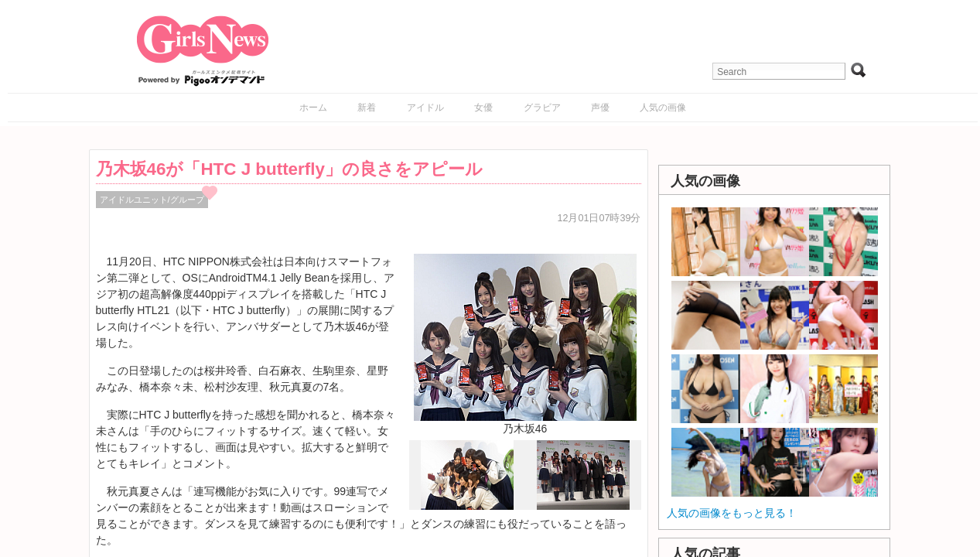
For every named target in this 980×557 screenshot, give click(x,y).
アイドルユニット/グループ (152, 200)
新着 (367, 108)
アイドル (425, 108)
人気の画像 (663, 108)
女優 (483, 108)
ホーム (313, 108)
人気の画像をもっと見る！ (732, 513)
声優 (600, 108)
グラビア (542, 108)
